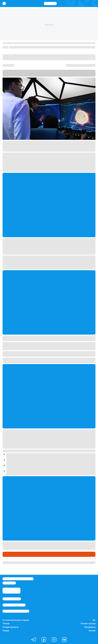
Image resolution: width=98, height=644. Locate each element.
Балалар (92, 631)
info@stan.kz (9, 583)
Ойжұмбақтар (90, 627)
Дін (94, 620)
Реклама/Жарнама (14, 605)
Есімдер (6, 631)
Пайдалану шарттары (16, 611)
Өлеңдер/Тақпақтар (11, 627)
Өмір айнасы (9, 554)
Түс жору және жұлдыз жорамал (16, 620)
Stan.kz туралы (12, 599)
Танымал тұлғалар (88, 624)
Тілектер (6, 624)
